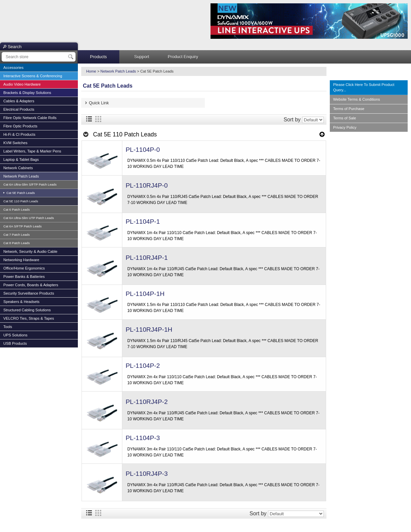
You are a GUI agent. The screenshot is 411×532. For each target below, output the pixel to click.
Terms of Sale (345, 118)
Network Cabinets (18, 168)
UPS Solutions (15, 335)
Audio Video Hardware (22, 84)
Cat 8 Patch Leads (17, 243)
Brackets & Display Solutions (27, 93)
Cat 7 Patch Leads (17, 235)
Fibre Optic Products (20, 126)
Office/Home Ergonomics (24, 268)
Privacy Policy (345, 127)
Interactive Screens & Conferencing (33, 76)
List (89, 119)
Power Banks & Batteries (24, 277)
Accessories (13, 68)
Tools (8, 327)
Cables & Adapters (19, 101)
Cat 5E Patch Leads (20, 193)
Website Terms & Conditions (357, 99)
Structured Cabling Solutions (27, 310)
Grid (98, 119)
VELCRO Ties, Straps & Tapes (29, 318)
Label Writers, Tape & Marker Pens (32, 151)
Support (142, 57)
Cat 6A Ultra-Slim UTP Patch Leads (29, 218)
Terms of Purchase (349, 109)
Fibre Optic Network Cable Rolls (30, 118)
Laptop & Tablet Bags (21, 159)
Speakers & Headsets (21, 302)
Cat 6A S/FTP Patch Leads (22, 226)
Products (98, 57)
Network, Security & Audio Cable (30, 251)
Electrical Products (19, 109)
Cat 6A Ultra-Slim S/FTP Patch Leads (30, 184)
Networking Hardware (21, 260)
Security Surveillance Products (29, 293)
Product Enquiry (183, 57)
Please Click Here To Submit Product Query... (364, 87)
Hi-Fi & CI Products (19, 134)
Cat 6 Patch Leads (17, 209)
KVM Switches (15, 143)
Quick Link (99, 103)
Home (91, 71)
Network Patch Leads (21, 176)
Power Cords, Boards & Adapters (31, 285)
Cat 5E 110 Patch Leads (21, 201)
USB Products (15, 343)
